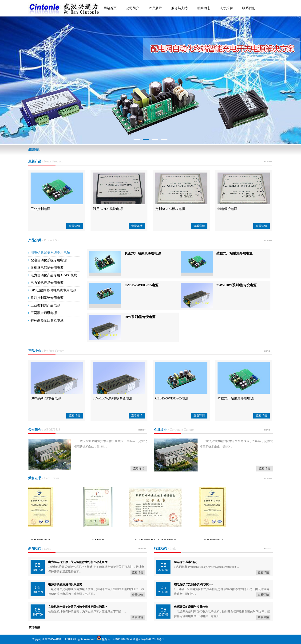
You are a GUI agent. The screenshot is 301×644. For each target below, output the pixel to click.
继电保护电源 (227, 209)
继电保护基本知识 (185, 562)
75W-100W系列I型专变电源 (236, 285)
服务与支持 (179, 8)
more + (268, 163)
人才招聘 (226, 8)
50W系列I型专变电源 (140, 317)
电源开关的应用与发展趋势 (65, 584)
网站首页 (110, 8)
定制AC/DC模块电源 (170, 209)
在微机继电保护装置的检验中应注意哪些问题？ (78, 607)
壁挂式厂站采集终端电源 (234, 253)
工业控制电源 (40, 209)
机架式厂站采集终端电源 (143, 253)
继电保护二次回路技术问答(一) (193, 584)
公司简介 (133, 8)
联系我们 (249, 8)
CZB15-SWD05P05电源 (142, 285)
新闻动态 (204, 8)
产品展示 (155, 8)
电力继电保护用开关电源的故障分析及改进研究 (78, 562)
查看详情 (75, 226)
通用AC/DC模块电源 (108, 209)
